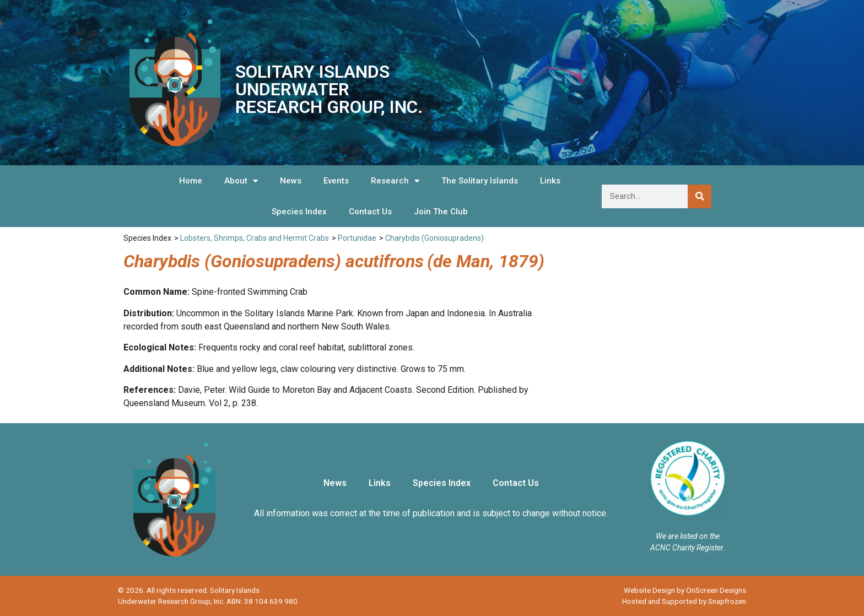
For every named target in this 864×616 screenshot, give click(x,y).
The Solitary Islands (480, 181)
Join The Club (441, 212)
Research (395, 181)
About (241, 181)
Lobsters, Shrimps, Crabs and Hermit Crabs (255, 238)
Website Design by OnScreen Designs (685, 590)
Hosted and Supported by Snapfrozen (684, 601)
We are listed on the (688, 536)
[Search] (700, 196)
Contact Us (370, 212)
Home (191, 181)
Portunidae (357, 238)
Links (550, 181)
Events (336, 181)
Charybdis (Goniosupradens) (434, 238)
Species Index (299, 212)
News (291, 181)
